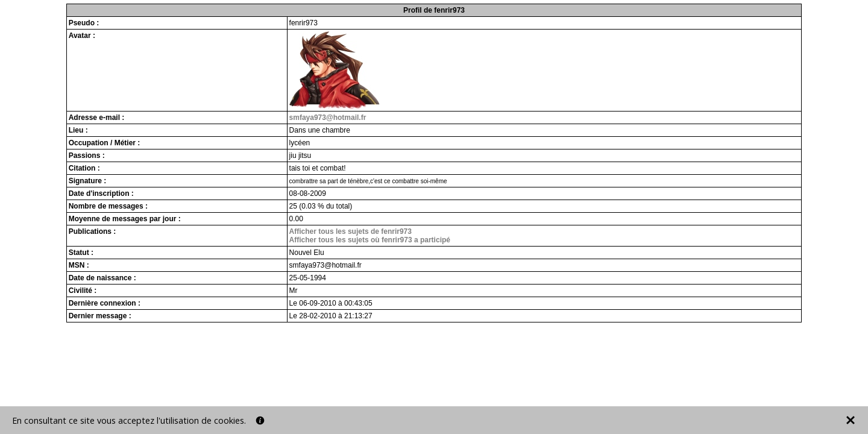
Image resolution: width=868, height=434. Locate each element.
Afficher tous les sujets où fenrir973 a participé (370, 240)
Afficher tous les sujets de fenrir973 (351, 231)
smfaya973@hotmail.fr (328, 118)
